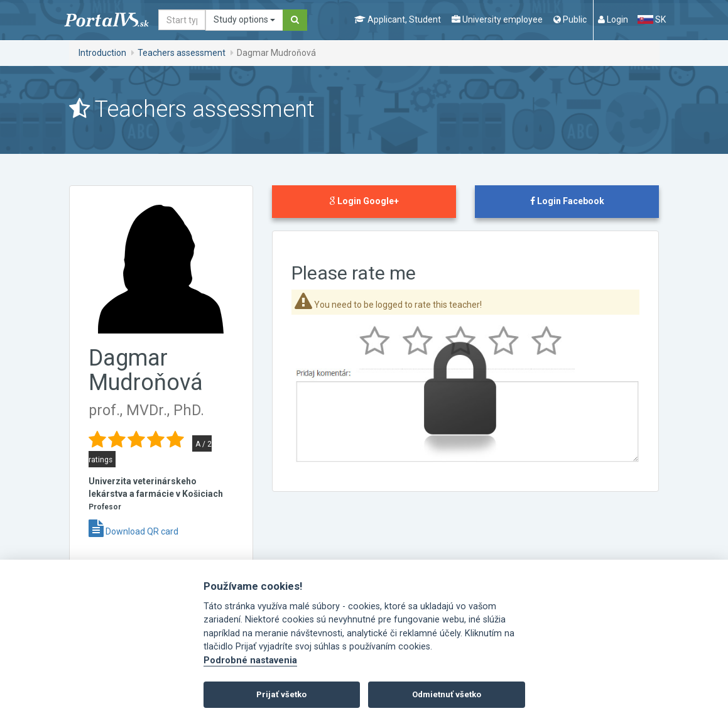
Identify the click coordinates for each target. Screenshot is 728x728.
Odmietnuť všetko (447, 694)
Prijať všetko (281, 694)
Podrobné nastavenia (250, 660)
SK (651, 19)
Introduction (102, 53)
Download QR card (133, 531)
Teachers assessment (182, 53)
